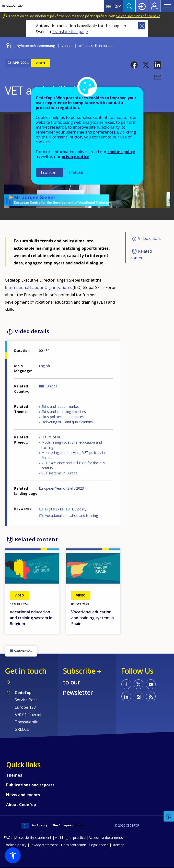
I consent (49, 173)
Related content (141, 254)
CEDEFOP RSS (151, 696)
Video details (150, 238)
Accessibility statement (33, 837)
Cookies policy (15, 845)
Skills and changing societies (64, 412)
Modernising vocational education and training (72, 445)
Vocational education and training (71, 515)
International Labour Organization (37, 287)
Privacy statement (44, 845)
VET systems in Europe (59, 473)
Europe (52, 386)
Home (8, 45)
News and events (23, 795)
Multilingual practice (70, 837)
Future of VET (52, 437)
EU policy (79, 509)
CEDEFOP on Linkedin (126, 696)
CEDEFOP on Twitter (139, 684)
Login (142, 6)
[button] (134, 65)
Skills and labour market (60, 406)
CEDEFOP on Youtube (151, 684)
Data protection (74, 845)
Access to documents (106, 837)
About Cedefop (21, 805)
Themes (14, 775)
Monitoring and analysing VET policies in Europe (73, 455)
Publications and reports (30, 785)
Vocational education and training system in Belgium (31, 618)
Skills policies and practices (63, 417)
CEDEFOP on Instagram (139, 696)
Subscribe (79, 671)
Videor (67, 46)
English (44, 366)
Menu (167, 6)
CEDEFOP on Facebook (126, 684)
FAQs (8, 837)
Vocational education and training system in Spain (93, 618)
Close (142, 26)
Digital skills (54, 509)
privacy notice (75, 157)
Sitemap (118, 845)
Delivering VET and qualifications (67, 422)
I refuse (76, 172)
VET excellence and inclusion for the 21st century (74, 465)
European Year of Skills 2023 (61, 488)
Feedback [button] (169, 816)
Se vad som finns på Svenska (138, 16)
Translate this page (70, 32)
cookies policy (121, 152)
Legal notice (99, 845)
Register (154, 6)
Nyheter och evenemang (36, 46)
